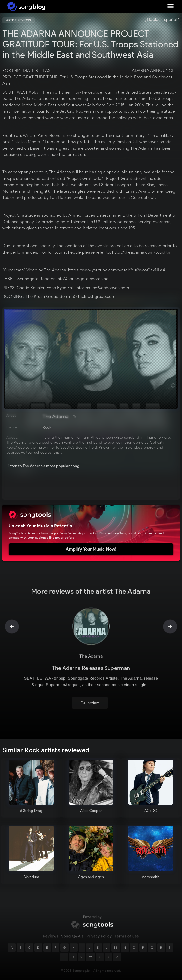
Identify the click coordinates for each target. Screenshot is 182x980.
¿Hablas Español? (162, 20)
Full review (90, 706)
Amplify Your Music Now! (91, 549)
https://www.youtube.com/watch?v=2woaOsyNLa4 (117, 270)
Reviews (51, 939)
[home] (26, 6)
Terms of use (127, 939)
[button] (171, 6)
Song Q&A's (72, 939)
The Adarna (55, 416)
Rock (47, 427)
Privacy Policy (99, 939)
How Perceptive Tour (91, 92)
